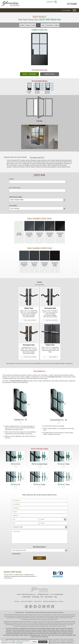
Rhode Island (15, 625)
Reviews (61, 591)
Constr (49, 25)
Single (28, 25)
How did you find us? (41, 539)
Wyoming (45, 627)
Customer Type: (41, 489)
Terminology (36, 586)
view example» (53, 347)
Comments (41, 520)
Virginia (63, 625)
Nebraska (70, 622)
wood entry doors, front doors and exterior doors (35, 611)
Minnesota (46, 622)
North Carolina (45, 623)
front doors (33, 606)
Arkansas (64, 618)
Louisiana (14, 622)
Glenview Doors (20, 602)
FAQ (42, 586)
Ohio (60, 623)
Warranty (17, 591)
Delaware (22, 620)
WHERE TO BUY (50, 74)
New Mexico (31, 623)
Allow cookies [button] (43, 642)
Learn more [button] (19, 642)
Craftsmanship (26, 586)
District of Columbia (31, 620)
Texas (49, 625)
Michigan (40, 622)
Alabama (48, 618)
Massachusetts (32, 622)
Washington (69, 625)
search (51, 2)
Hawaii (49, 620)
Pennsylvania (7, 625)
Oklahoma (65, 623)
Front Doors (60, 602)
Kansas (71, 620)
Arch (43, 25)
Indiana (62, 620)
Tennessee (44, 625)
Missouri (59, 622)
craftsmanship (63, 607)
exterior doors (72, 613)
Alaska (53, 618)
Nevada (8, 623)
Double (33, 25)
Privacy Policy (38, 591)
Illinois (58, 620)
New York (38, 623)
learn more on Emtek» (30, 317)
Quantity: (11, 182)
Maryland (24, 622)
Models (22, 25)
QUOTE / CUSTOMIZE (29, 74)
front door (26, 614)
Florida (40, 620)
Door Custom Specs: (15, 191)
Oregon (71, 623)
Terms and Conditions (27, 591)
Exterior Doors (51, 602)
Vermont (57, 625)
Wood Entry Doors (41, 602)
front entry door (10, 604)
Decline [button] (35, 642)
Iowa (66, 620)
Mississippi (53, 622)
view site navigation (66, 10)
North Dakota (54, 623)
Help (55, 586)
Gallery (57, 25)
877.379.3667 (72, 4)
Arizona (58, 618)
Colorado (9, 620)
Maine (19, 622)
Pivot (38, 25)
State (39, 625)
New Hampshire (15, 623)
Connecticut (15, 620)
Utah (53, 625)
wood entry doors (62, 613)
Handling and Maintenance (50, 591)
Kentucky (8, 622)
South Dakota (33, 625)
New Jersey (24, 623)
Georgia (44, 620)
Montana (65, 622)
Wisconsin (39, 627)
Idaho (53, 620)
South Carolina (24, 625)
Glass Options (49, 586)
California (70, 618)
